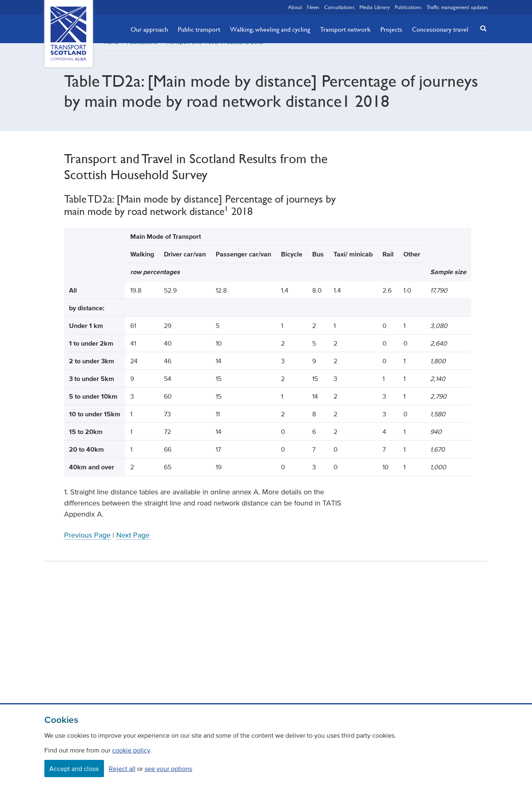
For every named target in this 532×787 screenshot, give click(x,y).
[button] (481, 28)
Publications (408, 7)
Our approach (149, 29)
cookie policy (131, 750)
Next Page (133, 544)
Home (111, 51)
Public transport (199, 29)
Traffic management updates (457, 7)
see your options (168, 769)
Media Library (375, 7)
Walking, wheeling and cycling (270, 29)
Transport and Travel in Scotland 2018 (214, 51)
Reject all (122, 769)
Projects (391, 29)
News (313, 7)
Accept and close (74, 769)
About (295, 7)
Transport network (345, 29)
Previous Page (87, 544)
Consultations (339, 7)
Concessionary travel (440, 29)
